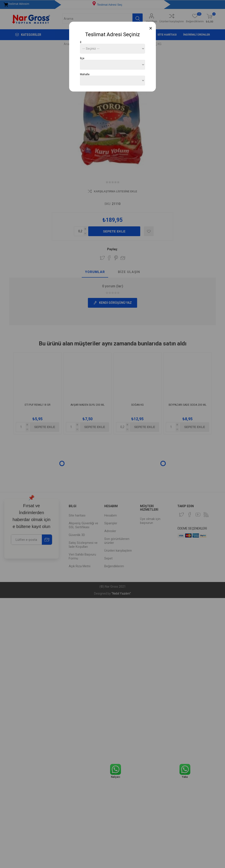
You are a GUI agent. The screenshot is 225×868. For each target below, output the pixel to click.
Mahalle (85, 74)
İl (81, 42)
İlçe (82, 58)
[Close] (151, 28)
